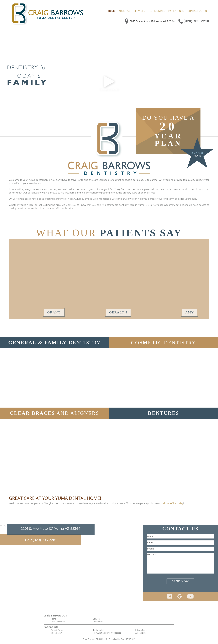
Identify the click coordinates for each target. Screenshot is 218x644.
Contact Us (195, 11)
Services (139, 11)
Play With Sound (109, 83)
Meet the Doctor (58, 622)
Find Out (197, 155)
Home (112, 11)
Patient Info (176, 11)
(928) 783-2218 (196, 21)
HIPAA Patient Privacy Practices (107, 633)
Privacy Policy (141, 630)
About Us (125, 11)
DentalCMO (128, 639)
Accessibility (141, 633)
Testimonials (157, 11)
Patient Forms (57, 630)
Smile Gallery (57, 633)
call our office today (172, 503)
